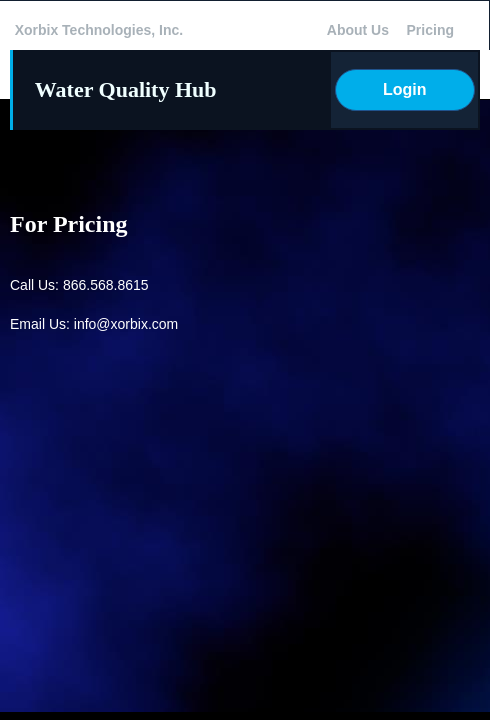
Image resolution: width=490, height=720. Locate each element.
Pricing (430, 30)
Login (405, 89)
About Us (358, 30)
